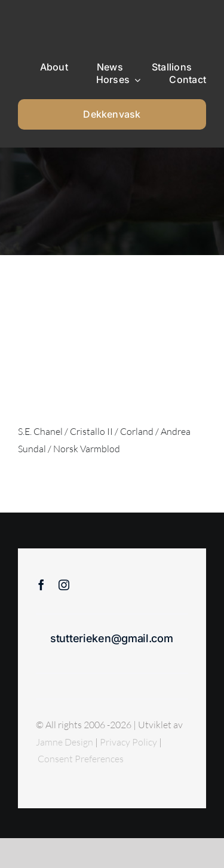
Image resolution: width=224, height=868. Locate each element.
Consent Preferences (81, 759)
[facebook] (41, 585)
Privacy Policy (129, 742)
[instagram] (64, 585)
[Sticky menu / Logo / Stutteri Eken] (48, 18)
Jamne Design (65, 742)
